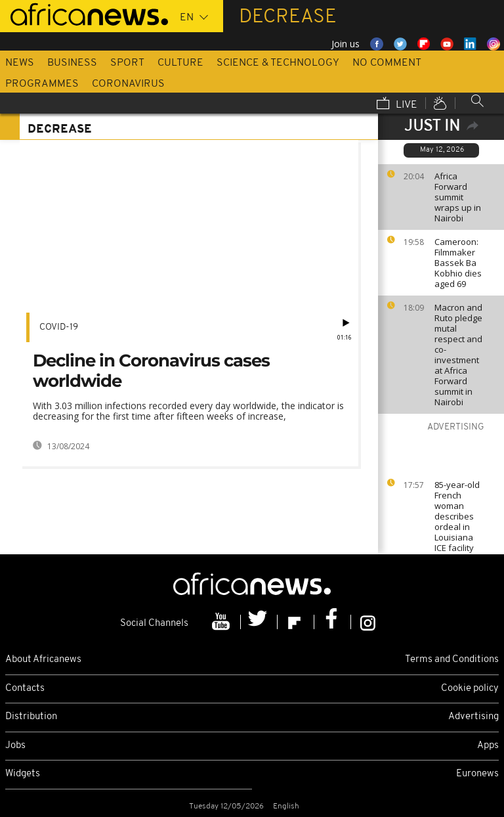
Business (72, 63)
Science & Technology (278, 63)
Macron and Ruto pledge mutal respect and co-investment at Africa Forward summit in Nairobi (458, 355)
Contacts (25, 689)
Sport (127, 63)
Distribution (31, 717)
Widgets (23, 774)
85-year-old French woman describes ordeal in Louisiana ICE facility (457, 516)
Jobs (15, 746)
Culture (180, 63)
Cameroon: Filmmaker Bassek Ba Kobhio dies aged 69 (458, 263)
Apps (488, 746)
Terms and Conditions (452, 660)
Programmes (42, 84)
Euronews (477, 774)
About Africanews (43, 660)
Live (397, 104)
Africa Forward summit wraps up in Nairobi (458, 197)
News (20, 63)
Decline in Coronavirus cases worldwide (151, 371)
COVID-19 (59, 327)
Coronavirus (128, 84)
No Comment (387, 63)
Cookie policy (470, 689)
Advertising (473, 717)
